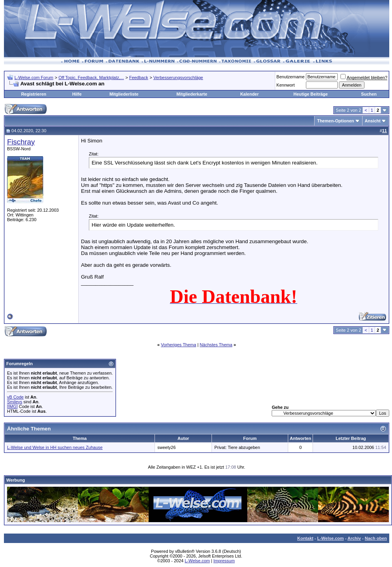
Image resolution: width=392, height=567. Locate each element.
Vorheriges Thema (179, 345)
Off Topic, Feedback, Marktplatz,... (91, 78)
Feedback (138, 78)
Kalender (249, 94)
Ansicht (373, 121)
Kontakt (305, 538)
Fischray (21, 142)
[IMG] (12, 406)
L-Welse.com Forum (34, 78)
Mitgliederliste (124, 94)
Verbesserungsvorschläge (178, 78)
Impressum (224, 561)
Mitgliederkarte (192, 94)
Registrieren (34, 94)
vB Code (15, 397)
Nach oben (376, 538)
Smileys (15, 402)
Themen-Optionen (335, 121)
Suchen (369, 94)
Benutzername (291, 77)
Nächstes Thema (216, 345)
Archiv (354, 538)
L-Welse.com (331, 538)
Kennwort (285, 85)
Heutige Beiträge (310, 94)
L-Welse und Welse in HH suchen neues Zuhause (55, 447)
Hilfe (77, 94)
